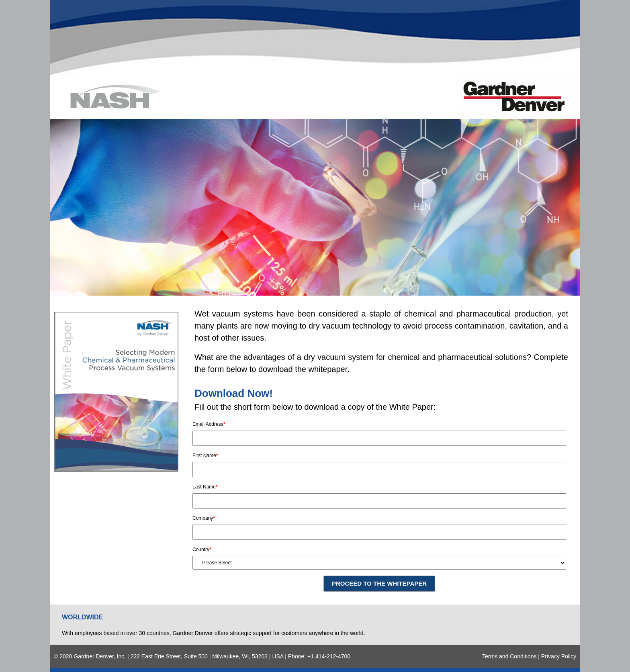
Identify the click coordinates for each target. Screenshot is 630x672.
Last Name (205, 487)
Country (202, 549)
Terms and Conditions (509, 656)
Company (204, 518)
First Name (205, 455)
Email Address (209, 424)
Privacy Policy (559, 656)
